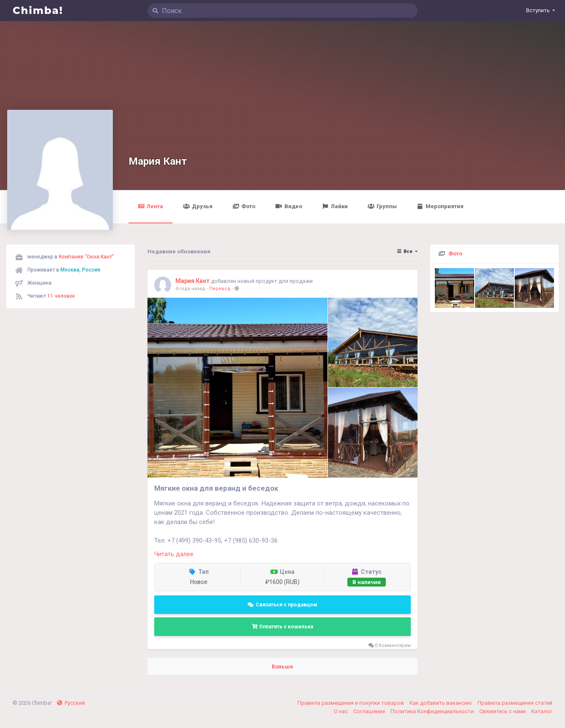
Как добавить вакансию (441, 703)
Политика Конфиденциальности (433, 711)
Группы (382, 206)
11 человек (61, 296)
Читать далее (174, 554)
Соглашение (370, 711)
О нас (341, 711)
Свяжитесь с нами (503, 711)
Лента (150, 206)
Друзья (198, 206)
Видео (289, 206)
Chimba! (38, 10)
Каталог (542, 711)
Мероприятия (441, 206)
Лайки (335, 206)
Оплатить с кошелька (282, 627)
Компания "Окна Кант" (86, 257)
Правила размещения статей (515, 703)
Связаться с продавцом (282, 605)
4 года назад (190, 289)
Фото (244, 206)
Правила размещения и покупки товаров (351, 703)
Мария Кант (158, 161)
